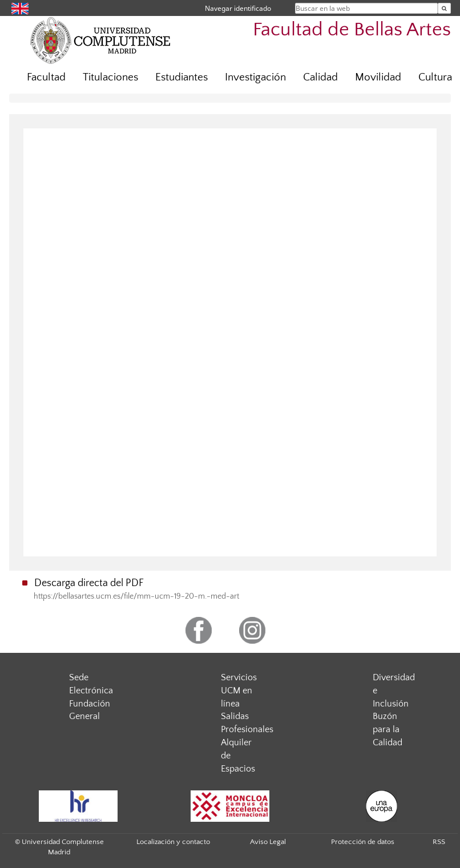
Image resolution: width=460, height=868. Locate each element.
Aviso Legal (268, 842)
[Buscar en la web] (444, 8)
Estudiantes (181, 77)
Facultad (46, 77)
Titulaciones (110, 77)
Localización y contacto (173, 842)
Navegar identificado (238, 8)
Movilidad (378, 77)
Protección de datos (363, 842)
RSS (439, 842)
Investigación (255, 77)
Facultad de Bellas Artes (352, 30)
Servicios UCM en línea (239, 691)
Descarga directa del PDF (89, 583)
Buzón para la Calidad (388, 729)
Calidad (320, 77)
